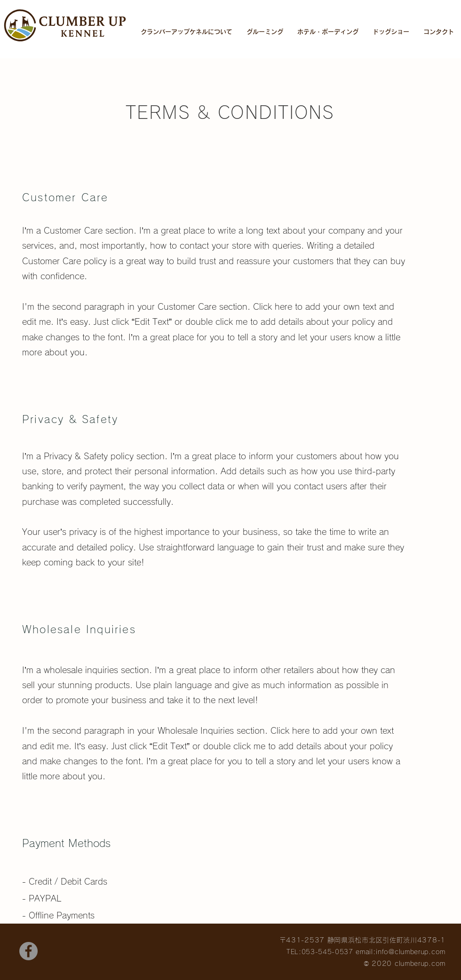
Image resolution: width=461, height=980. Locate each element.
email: (364, 952)
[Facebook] (28, 951)
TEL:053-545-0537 (320, 952)
